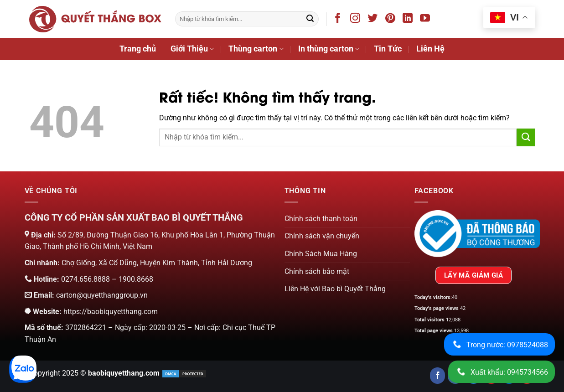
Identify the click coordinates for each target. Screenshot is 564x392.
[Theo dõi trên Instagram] (357, 20)
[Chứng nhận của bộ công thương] (477, 233)
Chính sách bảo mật (317, 271)
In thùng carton (329, 49)
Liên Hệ (430, 49)
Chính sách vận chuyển (322, 236)
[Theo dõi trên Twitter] (374, 20)
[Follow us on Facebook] (437, 376)
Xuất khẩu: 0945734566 (501, 372)
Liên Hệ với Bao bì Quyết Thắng (335, 289)
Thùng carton (256, 49)
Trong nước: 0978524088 (499, 344)
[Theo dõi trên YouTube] (427, 20)
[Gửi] (310, 19)
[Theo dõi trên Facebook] (339, 20)
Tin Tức (388, 49)
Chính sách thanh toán (321, 219)
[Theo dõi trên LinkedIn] (409, 20)
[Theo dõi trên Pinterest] (392, 20)
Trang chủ (138, 49)
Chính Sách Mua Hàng (321, 254)
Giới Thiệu (192, 49)
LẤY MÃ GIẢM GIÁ (474, 275)
